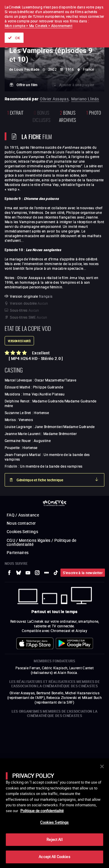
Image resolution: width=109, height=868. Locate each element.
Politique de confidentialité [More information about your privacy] (42, 811)
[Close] (102, 766)
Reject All (54, 839)
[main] (54, 813)
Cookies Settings (54, 822)
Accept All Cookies (54, 857)
